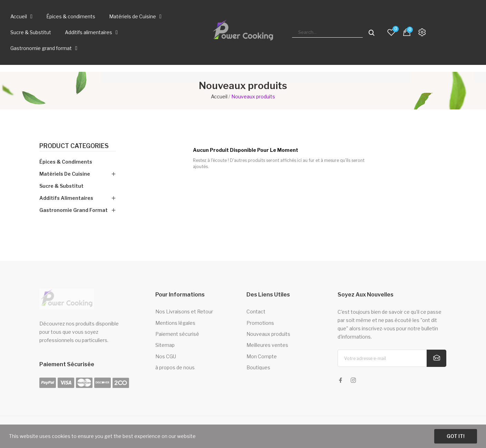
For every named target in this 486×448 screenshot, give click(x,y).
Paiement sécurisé (177, 334)
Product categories (74, 146)
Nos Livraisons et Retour (184, 311)
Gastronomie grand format (44, 48)
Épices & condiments (71, 16)
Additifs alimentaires (91, 32)
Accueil (21, 17)
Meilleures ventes (267, 345)
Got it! (456, 436)
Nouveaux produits (268, 334)
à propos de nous (175, 367)
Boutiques (258, 367)
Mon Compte (262, 356)
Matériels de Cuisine (135, 17)
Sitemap (165, 345)
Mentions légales (175, 323)
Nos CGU (166, 356)
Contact (256, 311)
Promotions (260, 323)
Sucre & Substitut (31, 32)
